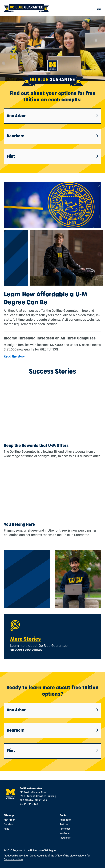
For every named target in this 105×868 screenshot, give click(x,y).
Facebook (65, 820)
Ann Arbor (52, 116)
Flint (52, 157)
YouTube (65, 833)
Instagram (65, 838)
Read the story (14, 357)
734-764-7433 (30, 804)
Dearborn (52, 136)
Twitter (64, 824)
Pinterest (65, 829)
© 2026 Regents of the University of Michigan (30, 851)
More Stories (25, 639)
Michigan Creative (29, 856)
